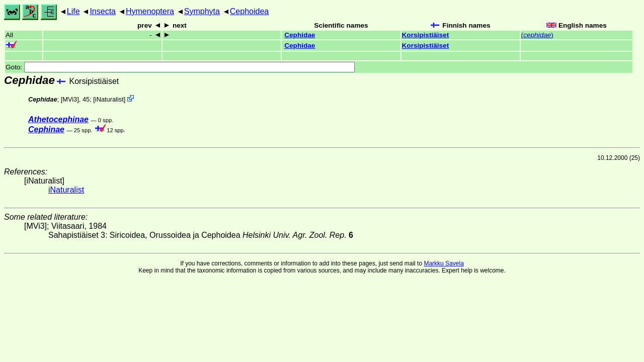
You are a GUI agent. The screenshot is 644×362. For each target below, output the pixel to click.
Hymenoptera (150, 11)
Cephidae (300, 35)
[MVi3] (70, 99)
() (537, 35)
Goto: (180, 67)
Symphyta (202, 11)
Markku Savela (444, 263)
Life (73, 11)
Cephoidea (249, 11)
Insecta (103, 11)
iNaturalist (109, 99)
